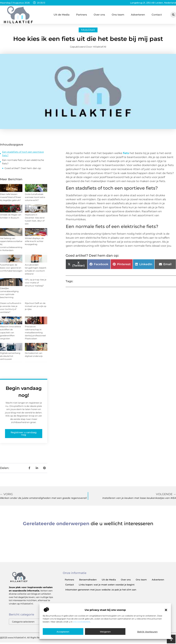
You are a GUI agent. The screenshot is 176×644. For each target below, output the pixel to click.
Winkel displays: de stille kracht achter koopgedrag (34, 243)
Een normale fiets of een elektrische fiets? (23, 163)
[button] (166, 610)
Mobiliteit (88, 32)
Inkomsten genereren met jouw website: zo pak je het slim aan (101, 591)
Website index (138, 639)
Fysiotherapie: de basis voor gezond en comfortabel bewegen (11, 269)
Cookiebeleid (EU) (163, 639)
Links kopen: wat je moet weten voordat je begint (107, 586)
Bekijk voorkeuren (147, 632)
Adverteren (138, 15)
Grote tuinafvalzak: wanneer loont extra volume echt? (35, 199)
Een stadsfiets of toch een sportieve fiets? (23, 155)
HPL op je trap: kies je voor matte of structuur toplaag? (36, 284)
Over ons (99, 15)
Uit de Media (62, 15)
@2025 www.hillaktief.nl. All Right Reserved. (24, 639)
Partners (82, 15)
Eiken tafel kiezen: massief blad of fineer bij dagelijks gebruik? (11, 199)
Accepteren (63, 632)
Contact (157, 15)
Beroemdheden (88, 581)
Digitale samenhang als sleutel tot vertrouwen (10, 358)
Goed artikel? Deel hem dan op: (23, 170)
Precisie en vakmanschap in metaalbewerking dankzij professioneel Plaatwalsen (35, 334)
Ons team (118, 15)
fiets (126, 155)
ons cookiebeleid (81, 622)
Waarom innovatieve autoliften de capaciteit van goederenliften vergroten (10, 334)
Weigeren (105, 632)
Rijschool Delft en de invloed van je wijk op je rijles (36, 308)
